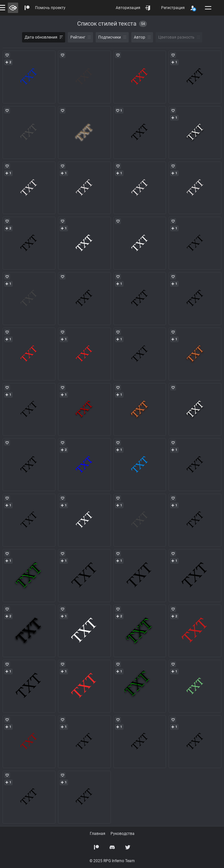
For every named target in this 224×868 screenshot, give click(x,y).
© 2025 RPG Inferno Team (112, 861)
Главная (98, 834)
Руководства (123, 834)
